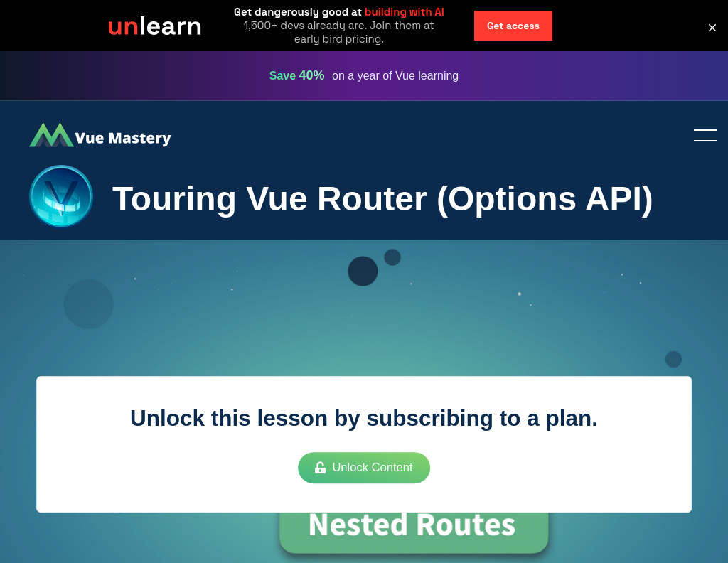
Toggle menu (700, 136)
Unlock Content (364, 468)
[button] (712, 28)
